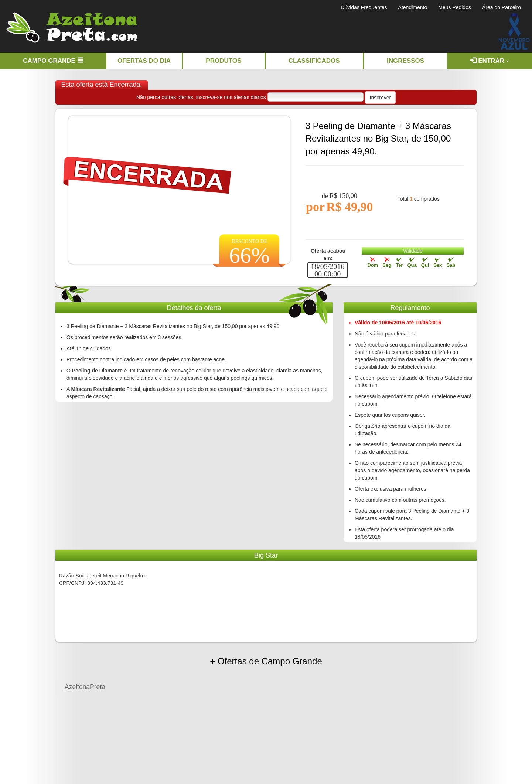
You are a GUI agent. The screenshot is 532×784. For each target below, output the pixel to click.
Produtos (224, 61)
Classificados (314, 61)
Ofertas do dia (144, 61)
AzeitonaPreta (85, 687)
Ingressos (405, 61)
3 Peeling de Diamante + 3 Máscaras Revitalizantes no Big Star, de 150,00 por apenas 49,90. (378, 139)
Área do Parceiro (502, 7)
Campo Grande (53, 61)
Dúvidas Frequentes (364, 7)
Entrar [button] (490, 61)
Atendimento (413, 7)
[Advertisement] (312, 30)
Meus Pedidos (455, 7)
